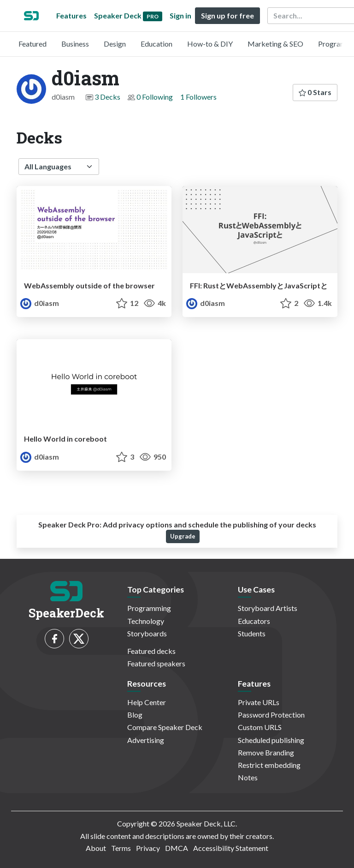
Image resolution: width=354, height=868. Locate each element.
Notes (248, 777)
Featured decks (151, 651)
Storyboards (147, 633)
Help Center (147, 702)
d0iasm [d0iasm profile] (40, 303)
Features (71, 15)
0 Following (155, 97)
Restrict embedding (269, 765)
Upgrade (183, 536)
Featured (32, 44)
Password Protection (271, 715)
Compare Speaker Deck (165, 727)
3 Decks (107, 97)
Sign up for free (227, 15)
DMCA (177, 848)
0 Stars (315, 92)
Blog (135, 715)
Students (252, 633)
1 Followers (198, 97)
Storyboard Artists (268, 608)
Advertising (146, 740)
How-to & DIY (210, 44)
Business (75, 44)
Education (156, 44)
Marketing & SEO (275, 44)
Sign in (180, 15)
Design (115, 44)
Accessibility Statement (231, 848)
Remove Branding (266, 752)
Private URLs (259, 702)
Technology (146, 621)
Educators (254, 621)
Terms (121, 848)
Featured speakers (156, 663)
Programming (149, 608)
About (96, 848)
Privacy (148, 848)
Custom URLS (260, 727)
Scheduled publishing (271, 740)
